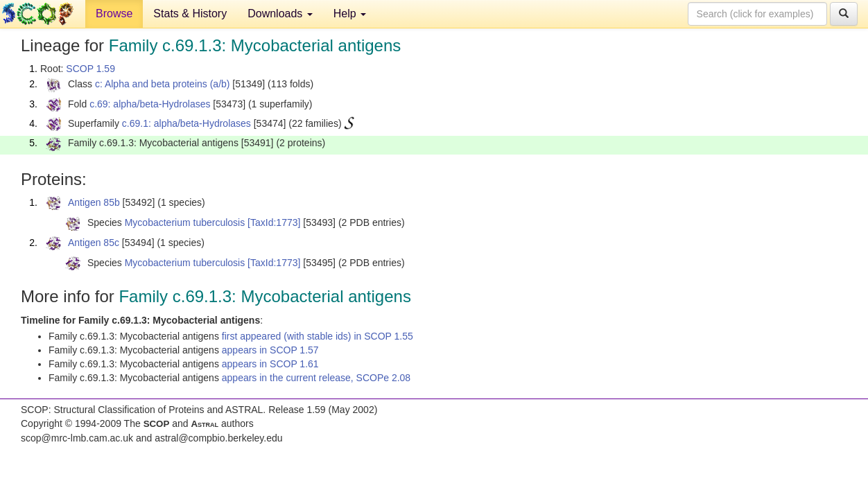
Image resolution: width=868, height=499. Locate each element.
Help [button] (350, 14)
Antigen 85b (94, 202)
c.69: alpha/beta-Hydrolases (150, 104)
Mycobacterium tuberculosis (185, 222)
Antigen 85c (94, 243)
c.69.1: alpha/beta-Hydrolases (186, 123)
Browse (114, 14)
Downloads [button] (280, 14)
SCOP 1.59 (90, 69)
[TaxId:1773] (274, 222)
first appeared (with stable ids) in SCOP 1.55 (318, 336)
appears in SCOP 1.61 (270, 364)
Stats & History (190, 14)
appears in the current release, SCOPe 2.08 (316, 378)
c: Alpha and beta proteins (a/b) (163, 84)
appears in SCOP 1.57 (270, 350)
